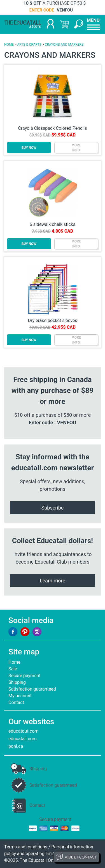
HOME (9, 45)
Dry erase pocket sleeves (52, 320)
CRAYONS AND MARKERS (64, 45)
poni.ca (16, 746)
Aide (76, 857)
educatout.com (23, 731)
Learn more (53, 581)
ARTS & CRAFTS (29, 45)
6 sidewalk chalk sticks (53, 224)
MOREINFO (76, 148)
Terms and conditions (26, 847)
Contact (16, 702)
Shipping (17, 682)
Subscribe (53, 508)
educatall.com (23, 739)
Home (14, 662)
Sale (13, 669)
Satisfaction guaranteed (32, 689)
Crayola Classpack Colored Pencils (53, 128)
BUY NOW (29, 148)
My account (20, 696)
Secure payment (25, 676)
